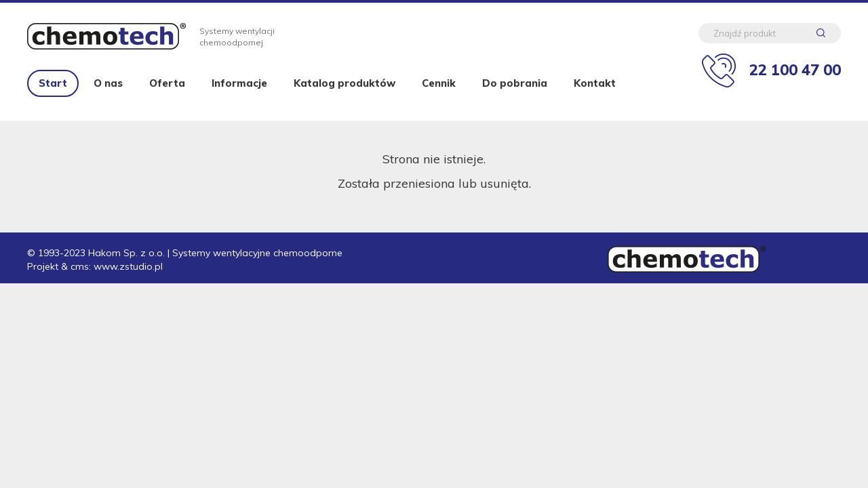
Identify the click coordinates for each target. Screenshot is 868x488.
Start (53, 83)
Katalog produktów (344, 83)
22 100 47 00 (795, 70)
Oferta (167, 83)
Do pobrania (515, 83)
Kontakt (595, 83)
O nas (108, 83)
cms (80, 266)
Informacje (239, 83)
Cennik (439, 83)
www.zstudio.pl (128, 266)
